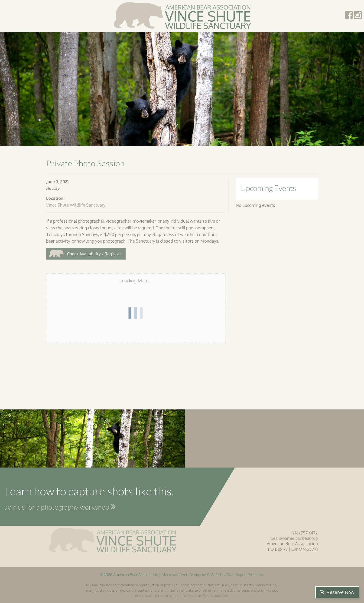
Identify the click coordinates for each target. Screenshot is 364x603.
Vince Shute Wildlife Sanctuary (76, 205)
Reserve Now (340, 592)
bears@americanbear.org (294, 538)
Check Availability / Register (94, 254)
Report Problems (250, 575)
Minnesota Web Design (181, 575)
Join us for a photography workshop (60, 506)
